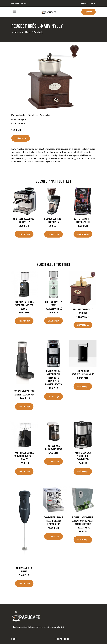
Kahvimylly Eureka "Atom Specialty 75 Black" (24, 305)
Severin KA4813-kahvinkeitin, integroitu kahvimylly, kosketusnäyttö (53, 378)
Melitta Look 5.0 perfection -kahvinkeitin (83, 456)
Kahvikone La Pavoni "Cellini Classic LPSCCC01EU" (53, 521)
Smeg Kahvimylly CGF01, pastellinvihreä (54, 305)
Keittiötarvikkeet (22, 32)
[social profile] (30, 3)
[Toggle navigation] (15, 12)
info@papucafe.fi (88, 3)
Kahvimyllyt (39, 32)
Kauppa (88, 12)
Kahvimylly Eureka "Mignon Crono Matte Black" (24, 456)
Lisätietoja (21, 138)
